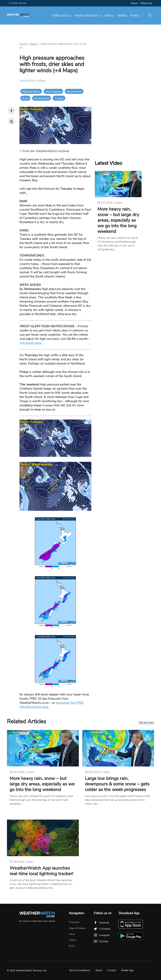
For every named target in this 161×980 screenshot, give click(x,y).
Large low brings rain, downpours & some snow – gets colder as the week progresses (117, 784)
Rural (135, 16)
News (109, 16)
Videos (122, 16)
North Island (74, 92)
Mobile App (146, 3)
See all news (146, 723)
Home (23, 44)
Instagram (102, 935)
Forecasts (62, 16)
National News (31, 92)
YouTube (101, 941)
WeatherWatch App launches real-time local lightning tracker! (41, 871)
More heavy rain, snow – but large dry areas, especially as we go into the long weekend (118, 220)
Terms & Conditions (80, 970)
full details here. (31, 343)
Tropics (59, 98)
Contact (112, 970)
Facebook (102, 923)
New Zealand (53, 92)
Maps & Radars (88, 16)
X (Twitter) (102, 929)
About (134, 3)
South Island (42, 98)
